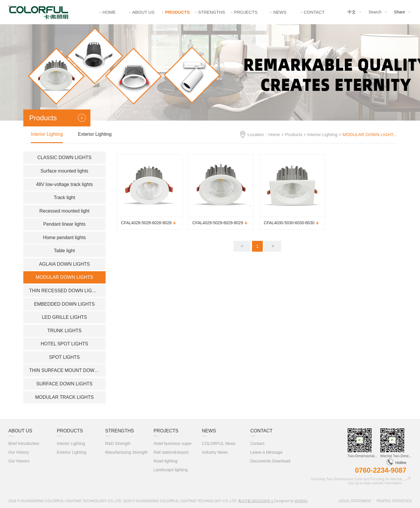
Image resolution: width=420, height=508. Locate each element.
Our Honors (19, 461)
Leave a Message (266, 452)
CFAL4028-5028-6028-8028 (146, 223)
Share (399, 12)
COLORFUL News (219, 443)
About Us (143, 12)
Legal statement (355, 501)
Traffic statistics (394, 501)
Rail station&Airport (171, 452)
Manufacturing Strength (127, 452)
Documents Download (270, 461)
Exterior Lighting (95, 134)
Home (109, 12)
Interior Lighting (322, 134)
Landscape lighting (170, 470)
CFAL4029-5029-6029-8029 (218, 223)
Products (177, 12)
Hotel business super (173, 443)
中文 (352, 12)
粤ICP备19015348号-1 (256, 501)
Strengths (212, 12)
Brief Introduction (24, 443)
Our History (19, 452)
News (280, 12)
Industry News (215, 452)
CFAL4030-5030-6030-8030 (289, 223)
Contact (314, 12)
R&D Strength (118, 443)
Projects (246, 12)
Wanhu (301, 501)
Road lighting (165, 461)
